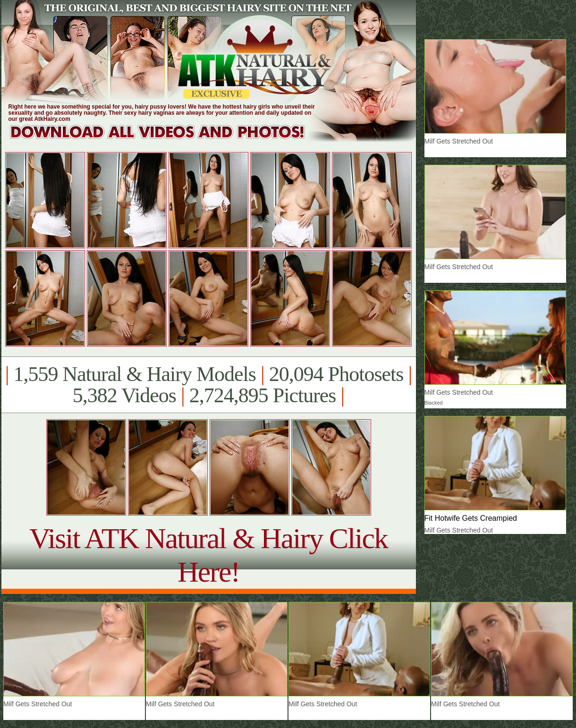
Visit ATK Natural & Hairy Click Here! (208, 555)
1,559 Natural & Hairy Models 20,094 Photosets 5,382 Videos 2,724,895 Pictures (208, 385)
